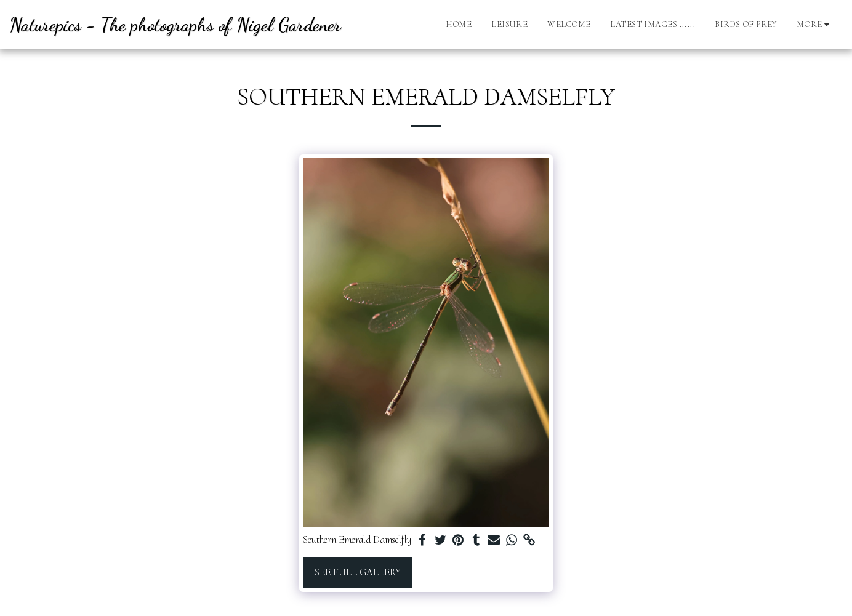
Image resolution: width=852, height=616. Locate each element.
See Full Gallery (358, 572)
